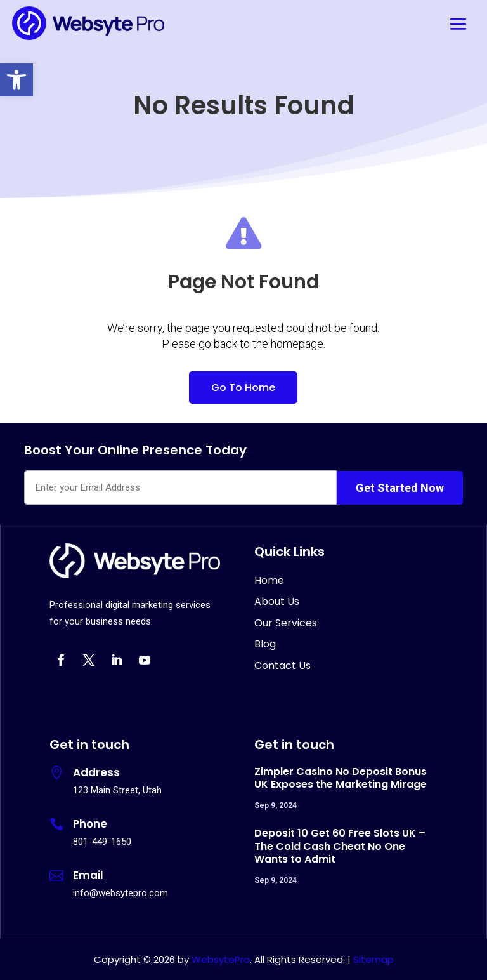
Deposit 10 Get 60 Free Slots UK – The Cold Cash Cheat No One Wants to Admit (340, 846)
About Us (277, 601)
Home (269, 580)
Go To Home (243, 387)
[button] (16, 80)
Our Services (286, 623)
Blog (265, 644)
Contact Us (282, 665)
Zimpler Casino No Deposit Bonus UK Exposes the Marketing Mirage (341, 778)
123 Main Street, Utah (117, 790)
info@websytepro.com (120, 893)
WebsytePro (219, 959)
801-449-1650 (102, 842)
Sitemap (373, 959)
